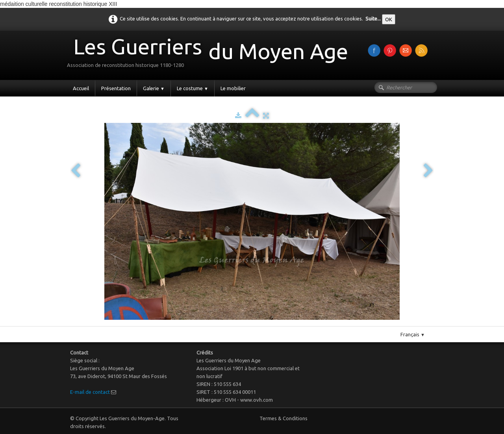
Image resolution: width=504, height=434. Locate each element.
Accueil (81, 88)
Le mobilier (233, 88)
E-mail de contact (90, 392)
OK (389, 19)
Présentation (116, 88)
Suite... (373, 19)
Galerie (154, 88)
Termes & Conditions (283, 418)
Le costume (193, 88)
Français (413, 334)
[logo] (210, 55)
